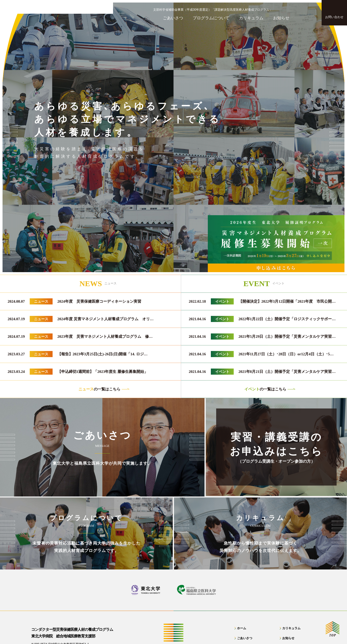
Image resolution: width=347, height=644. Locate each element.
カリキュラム (291, 628)
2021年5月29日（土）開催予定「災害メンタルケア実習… (287, 336)
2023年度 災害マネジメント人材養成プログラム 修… (105, 336)
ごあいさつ (245, 638)
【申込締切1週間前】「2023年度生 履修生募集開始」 (103, 372)
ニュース (41, 301)
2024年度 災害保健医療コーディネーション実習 (99, 301)
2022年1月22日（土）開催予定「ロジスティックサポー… (287, 319)
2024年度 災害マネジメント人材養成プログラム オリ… (106, 319)
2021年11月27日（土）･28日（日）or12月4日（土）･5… (286, 354)
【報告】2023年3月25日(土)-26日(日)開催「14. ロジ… (102, 354)
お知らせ (288, 638)
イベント (222, 301)
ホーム (242, 628)
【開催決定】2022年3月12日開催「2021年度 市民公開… (287, 301)
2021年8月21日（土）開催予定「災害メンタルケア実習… (287, 372)
